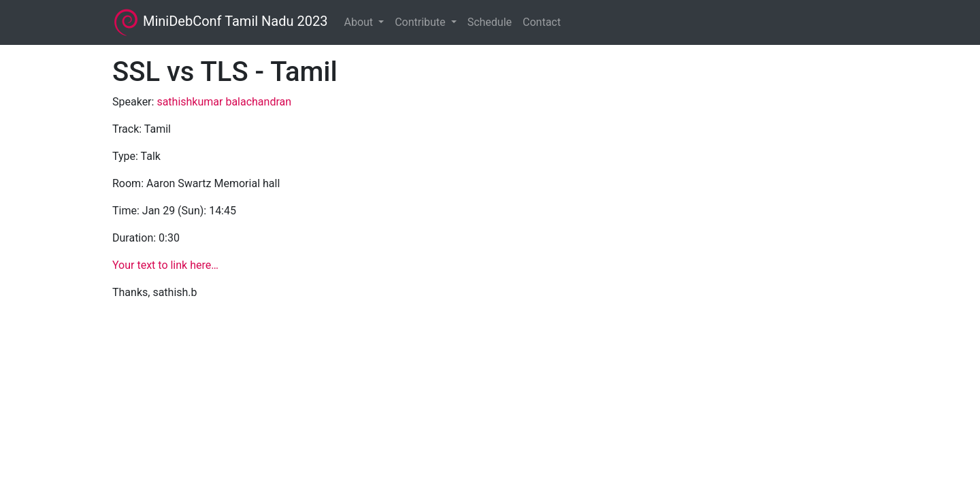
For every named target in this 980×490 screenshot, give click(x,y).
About (360, 22)
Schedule (490, 22)
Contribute (421, 22)
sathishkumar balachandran (224, 102)
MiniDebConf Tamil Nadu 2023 (220, 22)
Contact (542, 22)
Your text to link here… (165, 265)
